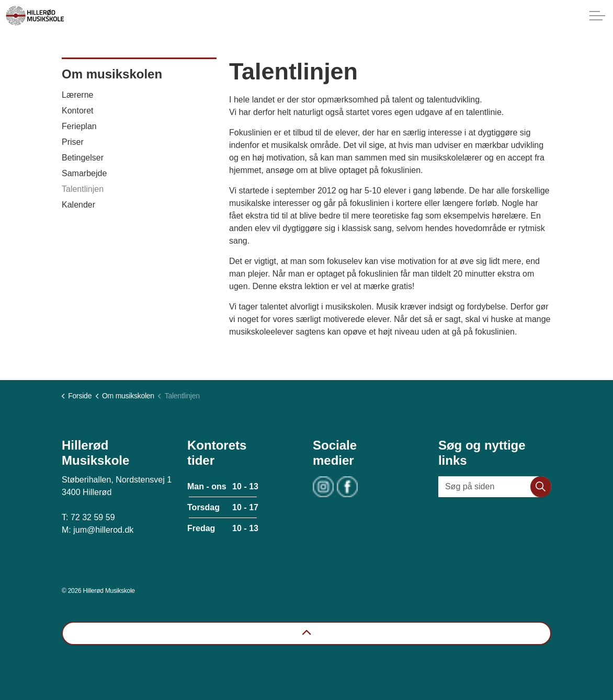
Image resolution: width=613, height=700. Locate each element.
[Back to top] (306, 633)
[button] (541, 487)
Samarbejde (84, 173)
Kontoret (77, 111)
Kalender (78, 205)
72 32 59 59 (93, 517)
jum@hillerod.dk (103, 530)
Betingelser (83, 158)
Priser (73, 142)
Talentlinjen (83, 189)
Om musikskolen (112, 74)
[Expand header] (597, 16)
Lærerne (77, 95)
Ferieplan (79, 126)
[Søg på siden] (495, 487)
